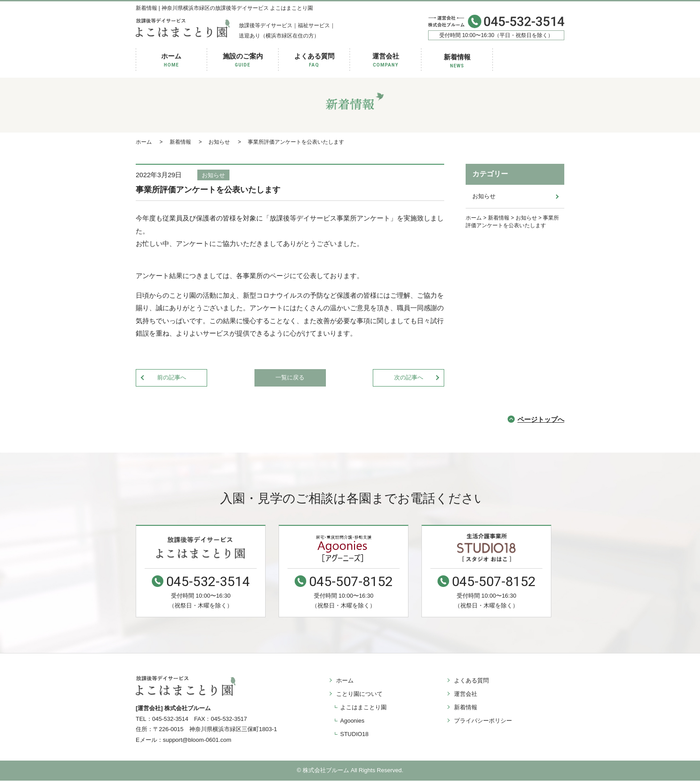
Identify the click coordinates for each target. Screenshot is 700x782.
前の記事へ (172, 378)
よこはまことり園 (363, 708)
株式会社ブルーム (326, 772)
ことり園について (358, 694)
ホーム (171, 60)
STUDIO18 (354, 734)
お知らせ (213, 175)
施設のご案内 (243, 60)
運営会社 (386, 60)
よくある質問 (314, 60)
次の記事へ (409, 378)
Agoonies (352, 721)
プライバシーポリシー (482, 721)
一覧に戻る (290, 378)
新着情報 (457, 61)
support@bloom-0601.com (197, 741)
